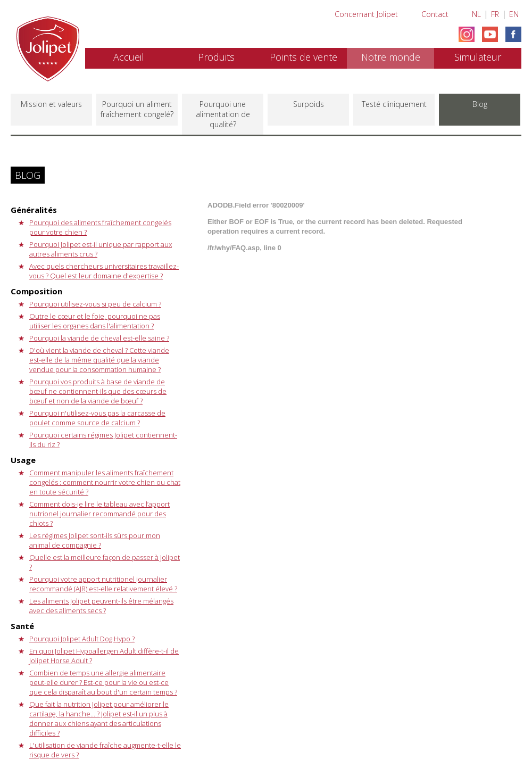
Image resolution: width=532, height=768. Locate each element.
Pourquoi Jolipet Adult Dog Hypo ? (82, 639)
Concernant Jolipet (366, 14)
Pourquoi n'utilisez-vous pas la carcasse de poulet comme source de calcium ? (97, 418)
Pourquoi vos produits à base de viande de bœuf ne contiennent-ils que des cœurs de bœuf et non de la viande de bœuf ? (98, 391)
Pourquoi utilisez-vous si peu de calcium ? (95, 304)
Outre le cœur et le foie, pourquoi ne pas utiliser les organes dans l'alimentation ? (95, 321)
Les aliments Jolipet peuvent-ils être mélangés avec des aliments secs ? (101, 606)
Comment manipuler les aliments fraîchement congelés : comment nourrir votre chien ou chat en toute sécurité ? (105, 482)
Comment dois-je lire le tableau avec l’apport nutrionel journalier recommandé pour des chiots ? (99, 514)
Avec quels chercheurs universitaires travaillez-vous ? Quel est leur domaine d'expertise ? (104, 271)
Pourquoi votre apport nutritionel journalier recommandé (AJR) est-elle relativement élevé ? (103, 584)
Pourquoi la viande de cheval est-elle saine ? (99, 338)
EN (514, 14)
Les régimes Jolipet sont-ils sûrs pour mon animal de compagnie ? (95, 540)
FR (495, 14)
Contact (435, 14)
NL (476, 14)
